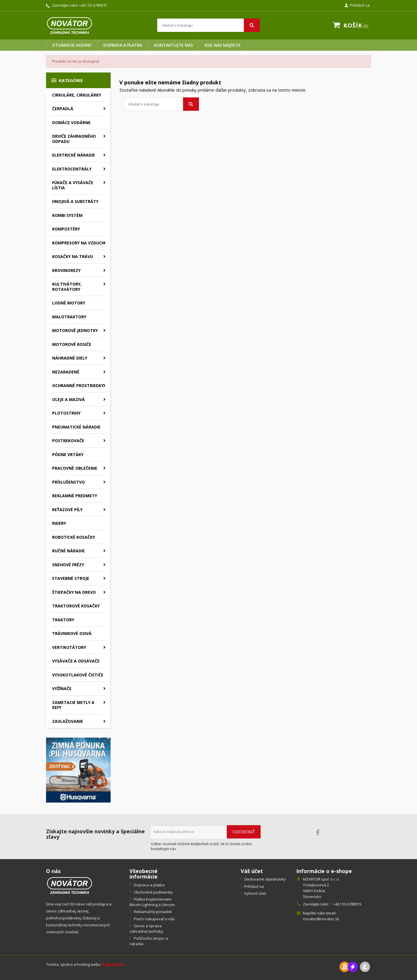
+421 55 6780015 (93, 5)
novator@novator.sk (321, 919)
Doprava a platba (123, 45)
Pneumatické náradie (76, 427)
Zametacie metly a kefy (73, 705)
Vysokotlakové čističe (78, 675)
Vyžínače (62, 688)
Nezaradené (66, 372)
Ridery (59, 523)
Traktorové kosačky (76, 606)
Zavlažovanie (68, 721)
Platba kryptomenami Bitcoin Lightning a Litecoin (152, 902)
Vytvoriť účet (255, 893)
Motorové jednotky (75, 330)
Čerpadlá (63, 109)
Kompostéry (66, 229)
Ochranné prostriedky (78, 385)
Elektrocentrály (72, 169)
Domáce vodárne (71, 122)
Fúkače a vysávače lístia (73, 185)
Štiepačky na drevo (74, 592)
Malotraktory (69, 317)
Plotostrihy (66, 413)
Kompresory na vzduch (78, 243)
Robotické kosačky (74, 537)
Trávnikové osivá (72, 633)
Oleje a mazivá (68, 399)
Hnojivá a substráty (75, 201)
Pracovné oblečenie (75, 468)
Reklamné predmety (75, 496)
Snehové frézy (68, 565)
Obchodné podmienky (153, 892)
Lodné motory (69, 303)
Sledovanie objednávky (265, 879)
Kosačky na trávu (73, 256)
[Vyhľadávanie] (209, 25)
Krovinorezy (66, 270)
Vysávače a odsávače (76, 661)
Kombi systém (67, 215)
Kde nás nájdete (223, 45)
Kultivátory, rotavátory (67, 287)
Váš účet (252, 871)
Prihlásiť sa (254, 886)
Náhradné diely (70, 358)
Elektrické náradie (74, 155)
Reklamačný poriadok (152, 912)
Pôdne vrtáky (68, 454)
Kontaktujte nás (173, 45)
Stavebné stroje (71, 578)
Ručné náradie (68, 551)
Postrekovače (68, 441)
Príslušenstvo (68, 482)
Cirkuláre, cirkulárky (77, 95)
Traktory (63, 620)
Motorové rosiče (72, 344)
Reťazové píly (67, 510)
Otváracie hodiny (72, 45)
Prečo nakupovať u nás (154, 919)
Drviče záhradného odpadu (74, 139)
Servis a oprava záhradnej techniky (146, 929)
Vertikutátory (69, 647)
